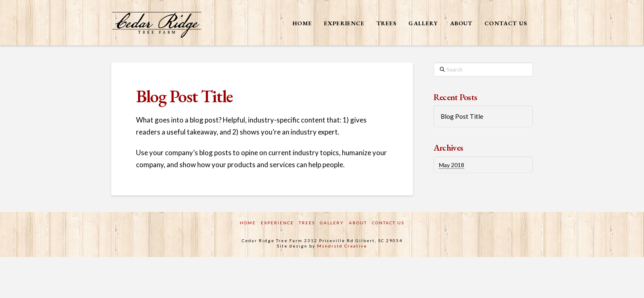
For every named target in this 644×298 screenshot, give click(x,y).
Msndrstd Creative (342, 246)
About (358, 223)
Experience (277, 223)
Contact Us (388, 223)
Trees (307, 223)
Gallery (332, 223)
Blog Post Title (462, 116)
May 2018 (452, 165)
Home (248, 223)
